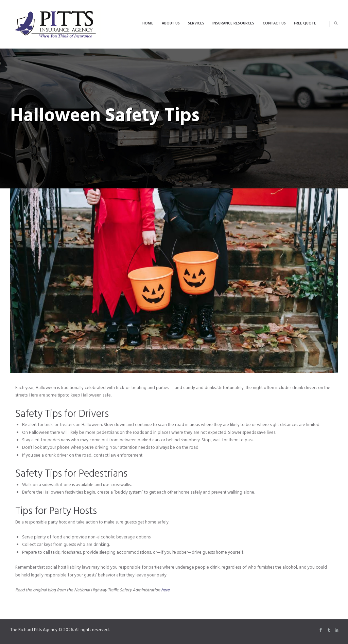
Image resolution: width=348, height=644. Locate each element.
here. (166, 590)
